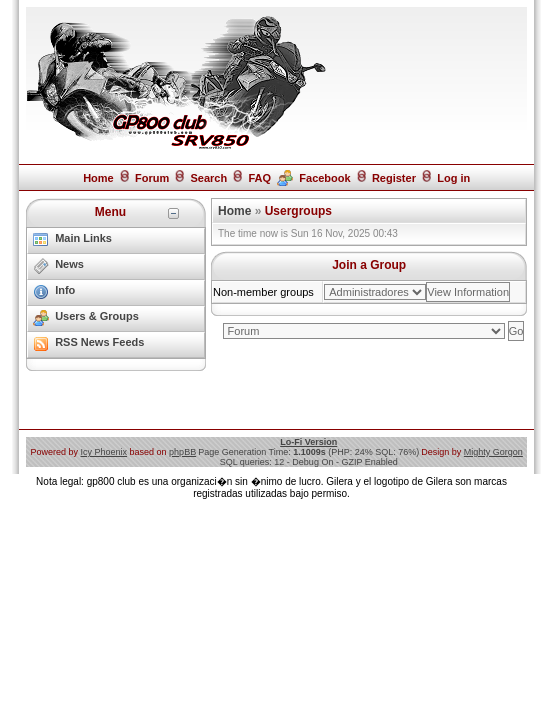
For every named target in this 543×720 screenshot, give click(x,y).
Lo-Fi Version (308, 442)
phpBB (182, 452)
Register (394, 178)
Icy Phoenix (104, 452)
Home (98, 178)
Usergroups (298, 211)
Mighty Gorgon (493, 452)
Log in (453, 178)
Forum (152, 178)
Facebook (324, 178)
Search (208, 178)
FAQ (259, 178)
